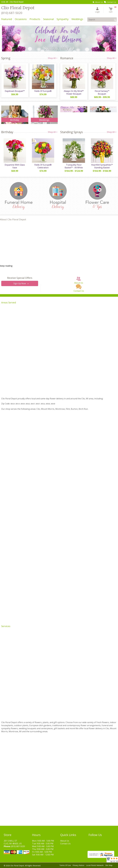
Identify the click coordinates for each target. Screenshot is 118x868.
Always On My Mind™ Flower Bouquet (74, 92)
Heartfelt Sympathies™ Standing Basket (102, 166)
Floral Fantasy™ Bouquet (102, 92)
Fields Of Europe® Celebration (43, 166)
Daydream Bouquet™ (15, 91)
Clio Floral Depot (18, 8)
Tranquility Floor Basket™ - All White (74, 166)
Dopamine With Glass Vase (15, 166)
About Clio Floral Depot (13, 219)
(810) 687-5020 (12, 13)
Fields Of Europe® (43, 91)
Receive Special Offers (20, 278)
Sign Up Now (20, 283)
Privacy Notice (78, 865)
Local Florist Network (95, 865)
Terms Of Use (65, 865)
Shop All (53, 58)
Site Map (109, 865)
